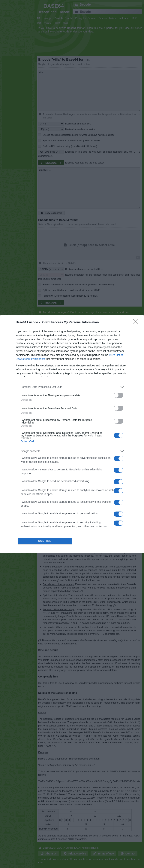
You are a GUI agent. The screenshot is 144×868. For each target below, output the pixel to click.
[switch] (118, 395)
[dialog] (72, 434)
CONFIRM (45, 541)
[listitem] (72, 387)
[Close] (137, 322)
